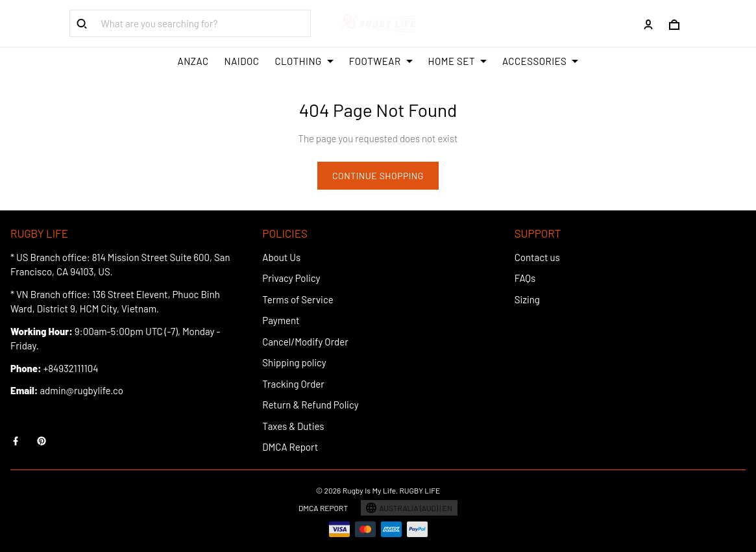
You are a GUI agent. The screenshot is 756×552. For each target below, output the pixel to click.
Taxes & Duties (293, 426)
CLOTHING (304, 61)
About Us (281, 257)
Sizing (527, 299)
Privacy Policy (291, 278)
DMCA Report (290, 447)
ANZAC (193, 61)
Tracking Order (293, 384)
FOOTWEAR (381, 61)
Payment (281, 320)
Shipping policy (294, 362)
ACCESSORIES (540, 61)
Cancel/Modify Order (305, 342)
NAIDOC (242, 61)
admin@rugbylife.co (81, 390)
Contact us (537, 257)
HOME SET (457, 61)
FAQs (525, 278)
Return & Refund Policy (310, 405)
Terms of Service (298, 299)
